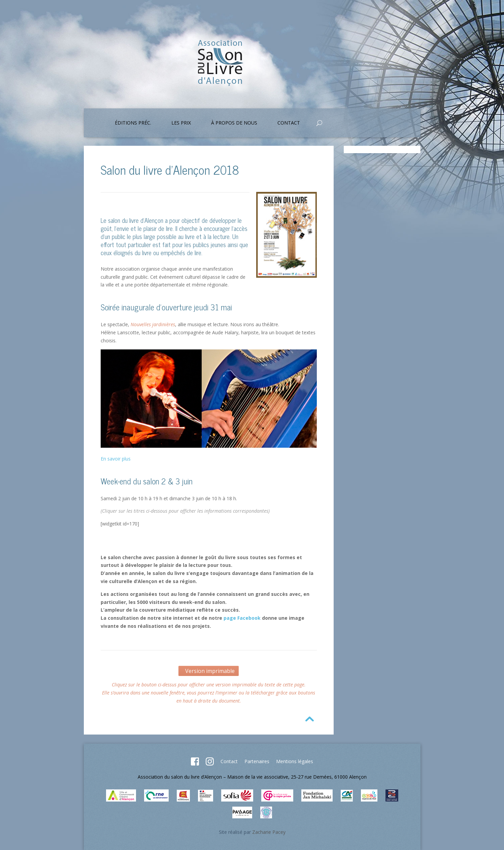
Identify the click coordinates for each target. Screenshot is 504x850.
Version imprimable (209, 671)
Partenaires (257, 761)
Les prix (181, 123)
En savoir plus (116, 459)
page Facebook (242, 618)
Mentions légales (295, 761)
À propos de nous (234, 123)
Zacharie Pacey (269, 832)
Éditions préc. (133, 123)
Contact (289, 123)
